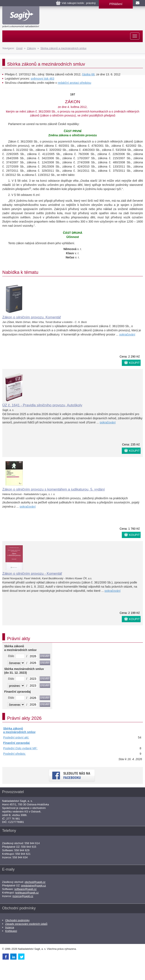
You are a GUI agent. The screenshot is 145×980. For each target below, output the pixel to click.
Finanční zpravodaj (16, 743)
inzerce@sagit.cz (23, 896)
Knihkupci (11, 931)
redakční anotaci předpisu (74, 83)
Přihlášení (116, 4)
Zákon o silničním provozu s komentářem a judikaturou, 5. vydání (53, 489)
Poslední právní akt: (16, 737)
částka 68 (88, 74)
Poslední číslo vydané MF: (20, 748)
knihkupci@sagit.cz (27, 893)
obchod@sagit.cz (35, 882)
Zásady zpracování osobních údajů (26, 924)
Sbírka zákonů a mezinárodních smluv (63, 48)
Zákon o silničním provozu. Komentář (32, 317)
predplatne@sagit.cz (34, 886)
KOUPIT (134, 363)
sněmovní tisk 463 (43, 79)
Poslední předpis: (14, 754)
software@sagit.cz (25, 889)
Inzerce (10, 927)
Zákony (31, 48)
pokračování (127, 334)
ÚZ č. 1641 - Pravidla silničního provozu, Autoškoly (42, 405)
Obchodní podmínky (17, 920)
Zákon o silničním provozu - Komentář (32, 574)
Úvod (19, 48)
